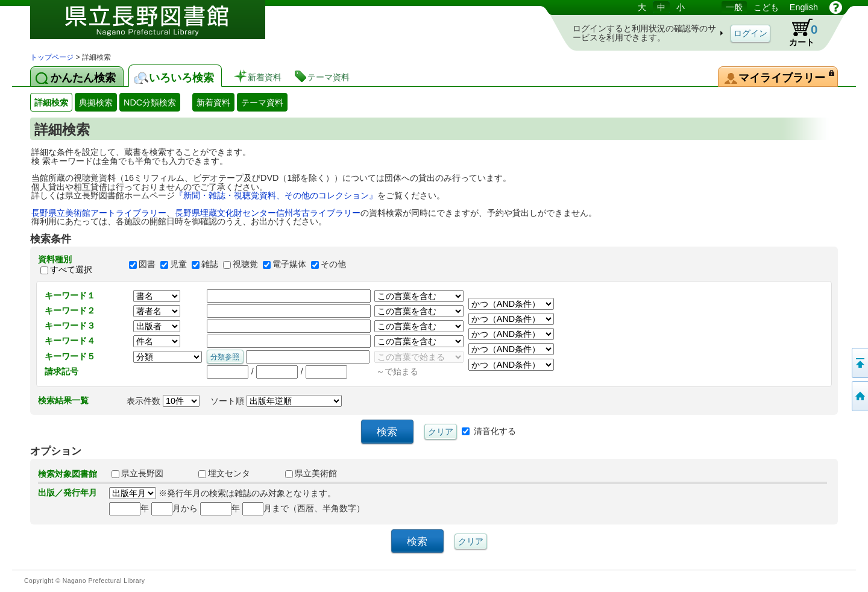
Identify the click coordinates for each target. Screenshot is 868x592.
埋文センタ (224, 473)
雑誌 (210, 265)
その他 (333, 265)
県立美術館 (311, 473)
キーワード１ (70, 295)
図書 (147, 265)
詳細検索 (51, 102)
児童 (178, 265)
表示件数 (163, 401)
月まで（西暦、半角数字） (303, 508)
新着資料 (213, 102)
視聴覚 (245, 265)
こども (766, 7)
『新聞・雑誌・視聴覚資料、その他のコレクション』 (276, 195)
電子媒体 (289, 265)
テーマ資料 (262, 102)
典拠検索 (96, 102)
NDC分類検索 (150, 102)
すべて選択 (71, 269)
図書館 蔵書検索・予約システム (157, 26)
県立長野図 (137, 473)
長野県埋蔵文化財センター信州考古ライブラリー (268, 213)
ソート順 (276, 401)
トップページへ (859, 396)
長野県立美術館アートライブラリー (99, 213)
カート (797, 33)
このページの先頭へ (859, 363)
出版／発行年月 (68, 493)
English (804, 7)
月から (175, 508)
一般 (734, 7)
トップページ (52, 57)
